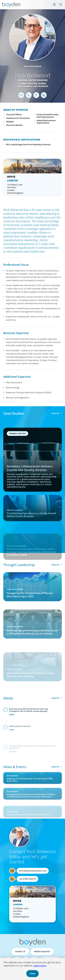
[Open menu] (54, 4)
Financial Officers (14, 114)
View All (55, 413)
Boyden (11, 5)
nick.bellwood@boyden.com (33, 871)
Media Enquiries (42, 951)
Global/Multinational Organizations (46, 122)
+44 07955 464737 (27, 879)
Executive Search (33, 66)
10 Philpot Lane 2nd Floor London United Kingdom (15, 189)
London (12, 180)
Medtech (10, 122)
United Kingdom (38, 80)
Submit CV (20, 951)
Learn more (40, 966)
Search (59, 3)
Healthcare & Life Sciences (32, 86)
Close (32, 974)
